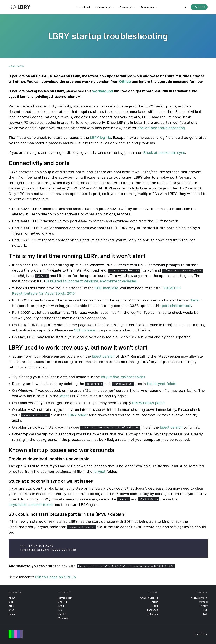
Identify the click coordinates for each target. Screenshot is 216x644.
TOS (205, 610)
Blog (11, 602)
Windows (63, 618)
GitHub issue (85, 330)
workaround (103, 91)
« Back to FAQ (16, 66)
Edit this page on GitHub (55, 577)
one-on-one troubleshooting (161, 128)
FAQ (205, 614)
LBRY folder (78, 415)
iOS (60, 610)
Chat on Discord (149, 598)
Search (185, 7)
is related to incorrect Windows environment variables (92, 281)
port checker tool (176, 306)
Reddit (154, 606)
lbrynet (99, 472)
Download (83, 7)
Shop (11, 610)
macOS (62, 614)
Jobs (11, 606)
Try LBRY (199, 7)
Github (125, 82)
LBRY (27, 7)
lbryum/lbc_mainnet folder (123, 377)
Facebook (152, 610)
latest (64, 396)
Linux (61, 606)
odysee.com (65, 598)
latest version (103, 356)
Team (12, 614)
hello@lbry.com (199, 598)
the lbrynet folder (162, 384)
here (195, 300)
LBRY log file (101, 138)
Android (63, 602)
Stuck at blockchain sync (164, 153)
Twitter (154, 602)
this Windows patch (148, 403)
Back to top (201, 634)
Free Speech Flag (16, 634)
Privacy (204, 606)
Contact (203, 602)
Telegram (153, 614)
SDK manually (106, 288)
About (12, 598)
